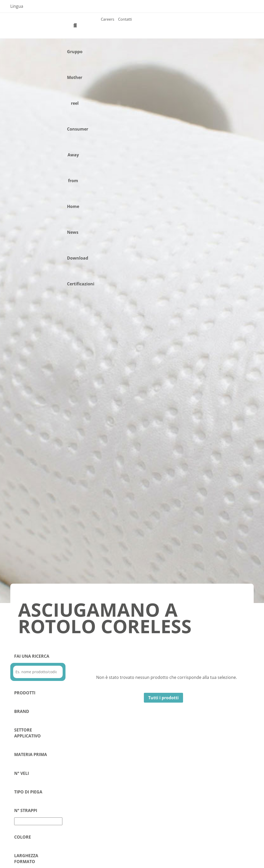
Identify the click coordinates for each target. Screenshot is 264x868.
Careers (108, 19)
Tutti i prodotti (163, 698)
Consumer (78, 129)
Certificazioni (81, 284)
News (73, 232)
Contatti (125, 19)
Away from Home (73, 181)
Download (78, 258)
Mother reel (75, 90)
